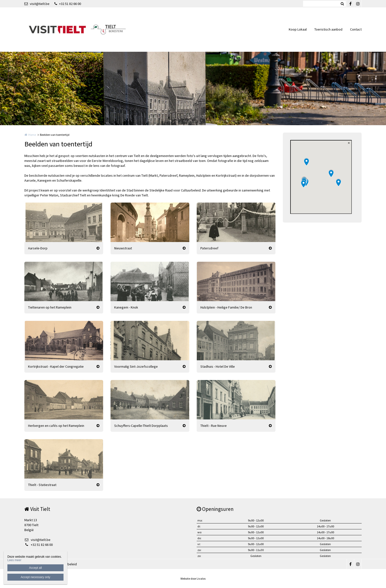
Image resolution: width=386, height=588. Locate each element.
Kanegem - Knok (126, 307)
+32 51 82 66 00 (68, 4)
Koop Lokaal (298, 29)
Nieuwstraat (123, 248)
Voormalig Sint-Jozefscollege (136, 366)
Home (32, 135)
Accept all (35, 568)
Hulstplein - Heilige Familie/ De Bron (226, 307)
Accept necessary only (35, 577)
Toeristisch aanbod (328, 29)
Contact (356, 29)
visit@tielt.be (37, 4)
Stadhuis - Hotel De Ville (218, 366)
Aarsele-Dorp (38, 248)
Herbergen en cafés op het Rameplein (56, 426)
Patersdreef (209, 248)
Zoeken (342, 4)
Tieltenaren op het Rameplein (50, 307)
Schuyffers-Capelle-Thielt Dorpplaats (141, 426)
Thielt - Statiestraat (42, 485)
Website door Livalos (193, 579)
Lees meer (14, 560)
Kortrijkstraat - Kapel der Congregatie (56, 366)
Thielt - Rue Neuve (214, 426)
